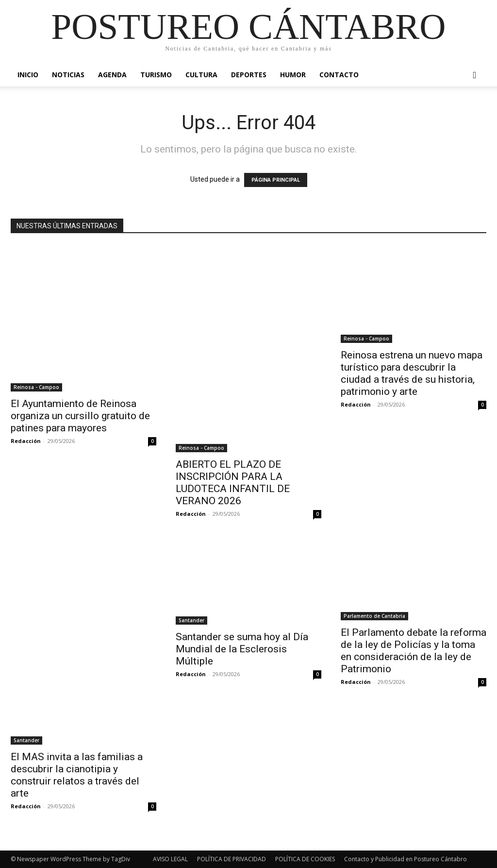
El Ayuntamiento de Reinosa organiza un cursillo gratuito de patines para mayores (80, 416)
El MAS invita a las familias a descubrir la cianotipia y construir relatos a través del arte (77, 775)
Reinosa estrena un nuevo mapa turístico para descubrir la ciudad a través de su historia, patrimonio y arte (412, 373)
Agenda (112, 75)
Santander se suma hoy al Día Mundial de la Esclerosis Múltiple (242, 649)
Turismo (156, 75)
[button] (475, 76)
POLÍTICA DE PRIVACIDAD (232, 859)
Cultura (201, 75)
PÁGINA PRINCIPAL (276, 180)
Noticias (68, 75)
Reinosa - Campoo (36, 387)
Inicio (28, 75)
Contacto (339, 75)
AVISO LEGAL (170, 859)
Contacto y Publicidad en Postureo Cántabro (406, 859)
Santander (26, 740)
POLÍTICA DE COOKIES (305, 859)
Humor (293, 75)
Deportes (249, 75)
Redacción (26, 441)
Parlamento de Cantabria (374, 616)
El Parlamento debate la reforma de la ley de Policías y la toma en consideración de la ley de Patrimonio (414, 651)
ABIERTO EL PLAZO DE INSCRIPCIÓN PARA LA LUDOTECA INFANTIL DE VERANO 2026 (233, 483)
